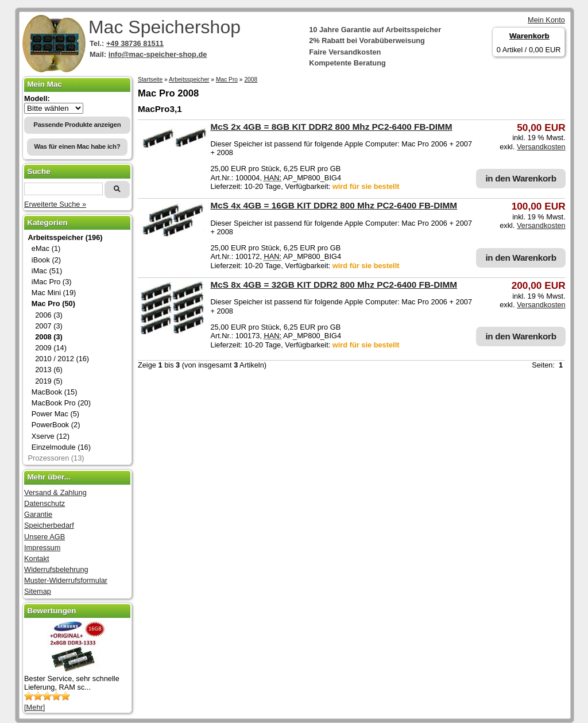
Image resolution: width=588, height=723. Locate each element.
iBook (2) (46, 260)
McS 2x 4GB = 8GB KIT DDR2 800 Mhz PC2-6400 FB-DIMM (331, 127)
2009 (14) (51, 348)
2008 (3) (49, 337)
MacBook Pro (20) (61, 403)
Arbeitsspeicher (189, 80)
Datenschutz (45, 503)
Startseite (150, 80)
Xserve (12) (51, 436)
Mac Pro (227, 80)
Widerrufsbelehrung (56, 569)
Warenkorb (529, 36)
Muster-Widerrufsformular (66, 580)
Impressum (42, 548)
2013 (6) (49, 370)
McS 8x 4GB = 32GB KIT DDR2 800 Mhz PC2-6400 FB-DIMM (334, 285)
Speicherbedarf (49, 525)
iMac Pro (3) (52, 282)
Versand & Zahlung (55, 492)
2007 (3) (49, 326)
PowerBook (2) (56, 425)
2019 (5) (49, 381)
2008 (251, 80)
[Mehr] (34, 707)
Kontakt (36, 558)
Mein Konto (546, 20)
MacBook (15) (55, 392)
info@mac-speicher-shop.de (158, 54)
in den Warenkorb (521, 178)
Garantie (38, 514)
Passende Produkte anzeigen (77, 125)
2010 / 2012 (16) (62, 359)
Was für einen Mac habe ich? (77, 146)
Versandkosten (541, 147)
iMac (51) (47, 271)
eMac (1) (46, 248)
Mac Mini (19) (54, 293)
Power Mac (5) (55, 414)
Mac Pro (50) (53, 303)
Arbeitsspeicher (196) (65, 237)
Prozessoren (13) (56, 458)
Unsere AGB (45, 537)
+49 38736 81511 (135, 43)
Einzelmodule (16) (61, 447)
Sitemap (38, 591)
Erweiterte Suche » (55, 204)
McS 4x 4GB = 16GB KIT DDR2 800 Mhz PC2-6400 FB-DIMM (334, 205)
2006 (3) (49, 315)
